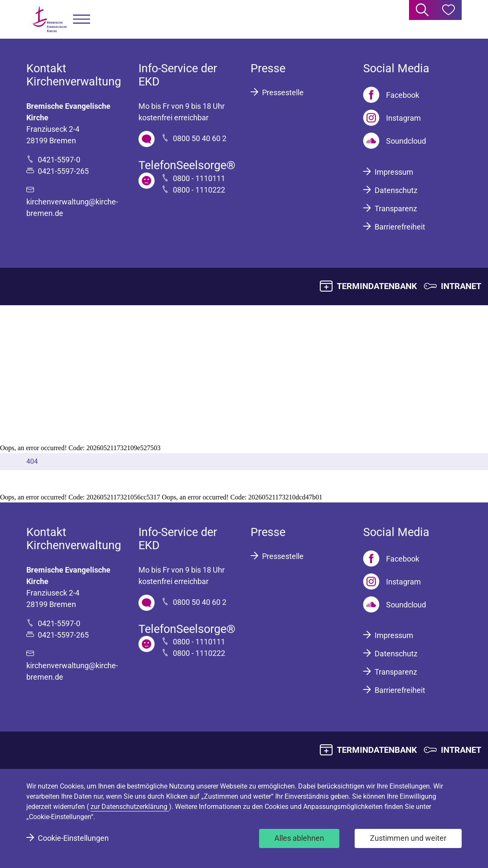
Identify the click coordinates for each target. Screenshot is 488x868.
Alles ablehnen (299, 838)
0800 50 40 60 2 (200, 138)
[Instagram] (392, 118)
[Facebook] (391, 95)
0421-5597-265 (63, 171)
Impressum (394, 172)
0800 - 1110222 (199, 190)
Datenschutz (396, 190)
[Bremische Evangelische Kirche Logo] (50, 19)
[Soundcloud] (395, 141)
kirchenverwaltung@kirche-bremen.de (72, 207)
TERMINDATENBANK (377, 286)
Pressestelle (283, 92)
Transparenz (396, 208)
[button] (82, 19)
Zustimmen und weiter (408, 838)
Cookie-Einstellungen (73, 838)
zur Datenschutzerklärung (130, 807)
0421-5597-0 (59, 160)
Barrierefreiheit (400, 227)
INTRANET (461, 286)
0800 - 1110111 (199, 178)
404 (32, 461)
